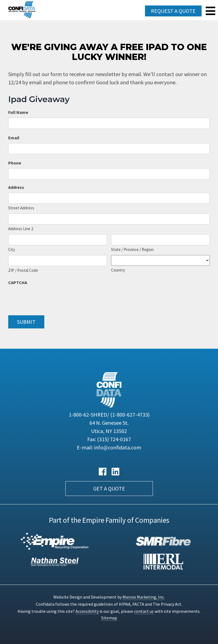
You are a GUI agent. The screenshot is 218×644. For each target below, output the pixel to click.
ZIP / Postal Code (23, 270)
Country (118, 270)
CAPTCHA (18, 282)
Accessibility (87, 611)
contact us (144, 611)
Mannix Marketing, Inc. (144, 597)
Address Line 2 (21, 229)
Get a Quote (109, 488)
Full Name (18, 112)
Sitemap (109, 618)
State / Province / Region (132, 249)
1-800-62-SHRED (109, 415)
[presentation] (50, 299)
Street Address (21, 208)
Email (14, 138)
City (12, 249)
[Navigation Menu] (210, 11)
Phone (15, 163)
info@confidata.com (118, 447)
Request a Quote (173, 11)
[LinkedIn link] (115, 472)
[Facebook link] (103, 472)
